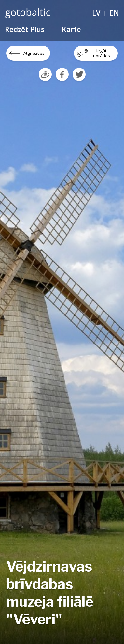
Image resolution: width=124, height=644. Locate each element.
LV (96, 13)
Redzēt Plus (25, 29)
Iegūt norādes (102, 53)
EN (114, 13)
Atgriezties (34, 53)
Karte (71, 29)
